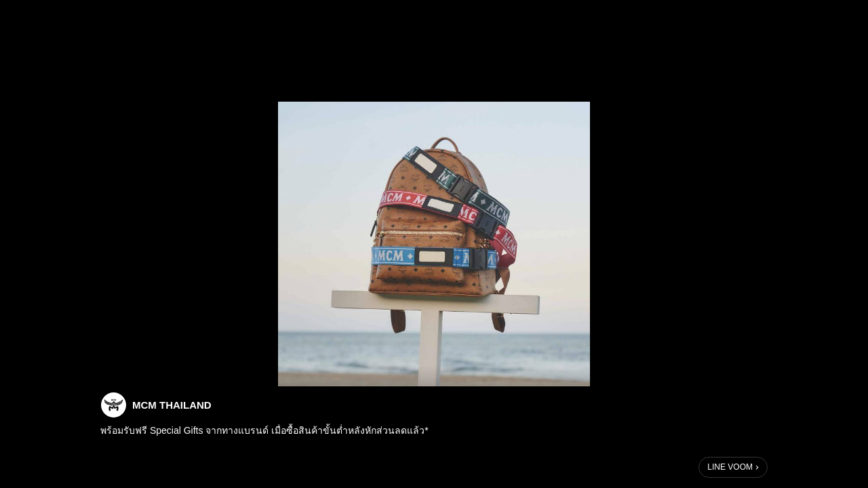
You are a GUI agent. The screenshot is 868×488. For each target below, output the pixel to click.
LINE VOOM (730, 467)
